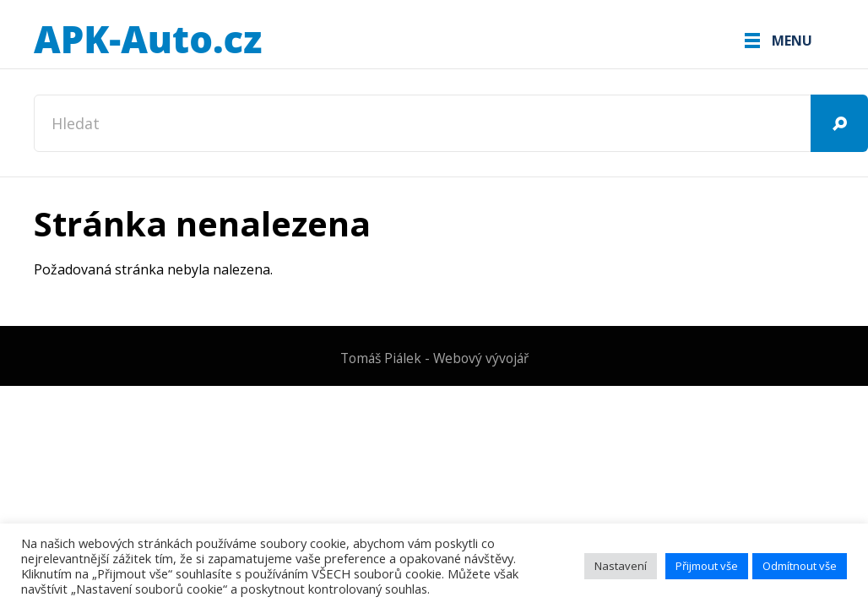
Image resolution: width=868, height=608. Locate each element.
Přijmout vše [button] (707, 566)
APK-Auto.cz (148, 41)
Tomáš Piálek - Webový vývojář (434, 358)
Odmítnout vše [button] (800, 566)
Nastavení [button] (621, 566)
